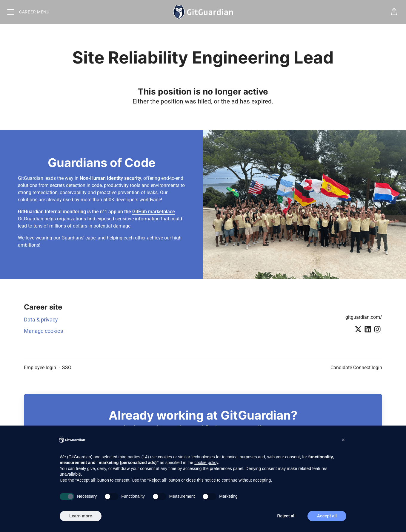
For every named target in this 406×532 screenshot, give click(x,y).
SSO (67, 368)
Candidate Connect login (356, 368)
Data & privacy (41, 320)
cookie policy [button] (206, 463)
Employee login (40, 368)
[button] (394, 12)
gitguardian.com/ (364, 317)
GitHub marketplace (154, 212)
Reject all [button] (286, 516)
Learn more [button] (81, 516)
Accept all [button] (327, 516)
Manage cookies (43, 331)
